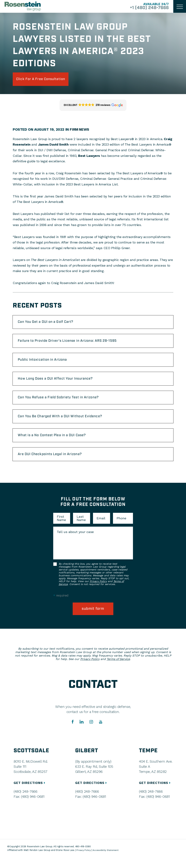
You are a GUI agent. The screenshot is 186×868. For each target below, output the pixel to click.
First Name (61, 528)
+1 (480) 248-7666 (147, 8)
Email (101, 528)
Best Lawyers (89, 157)
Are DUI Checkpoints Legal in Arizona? (55, 464)
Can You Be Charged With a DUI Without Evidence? (66, 424)
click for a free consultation (46, 80)
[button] (93, 106)
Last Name (81, 528)
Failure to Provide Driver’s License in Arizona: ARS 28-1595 (74, 344)
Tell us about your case (75, 542)
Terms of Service (118, 670)
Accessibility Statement (107, 861)
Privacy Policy (98, 591)
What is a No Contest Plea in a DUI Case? (57, 444)
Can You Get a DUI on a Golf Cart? (50, 324)
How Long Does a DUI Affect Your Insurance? (60, 384)
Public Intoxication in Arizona (46, 364)
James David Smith (53, 146)
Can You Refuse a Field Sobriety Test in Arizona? (64, 404)
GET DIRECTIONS (30, 793)
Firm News (80, 131)
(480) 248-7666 (25, 802)
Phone (121, 528)
